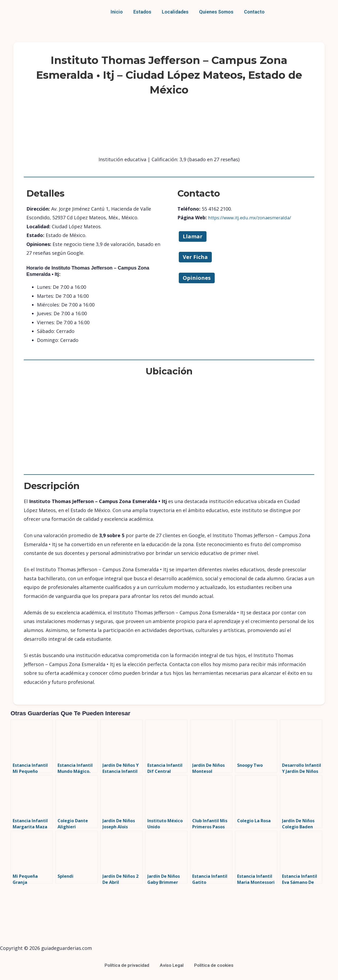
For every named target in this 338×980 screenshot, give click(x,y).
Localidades (175, 12)
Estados (142, 12)
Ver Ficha (195, 257)
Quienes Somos (216, 12)
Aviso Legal (172, 965)
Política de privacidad (125, 965)
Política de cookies (216, 965)
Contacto (254, 12)
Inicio (117, 12)
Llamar (193, 236)
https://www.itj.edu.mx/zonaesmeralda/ (253, 217)
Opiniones (197, 278)
